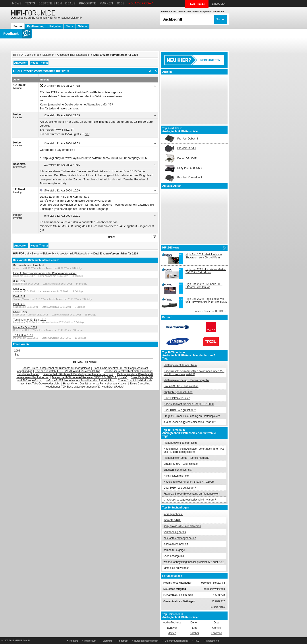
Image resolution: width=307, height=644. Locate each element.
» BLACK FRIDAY (141, 3)
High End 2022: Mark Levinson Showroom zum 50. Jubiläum (204, 256)
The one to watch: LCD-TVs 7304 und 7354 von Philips (68, 371)
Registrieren (212, 641)
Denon (194, 623)
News (17, 3)
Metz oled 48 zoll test (176, 568)
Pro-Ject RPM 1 (187, 148)
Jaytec (172, 633)
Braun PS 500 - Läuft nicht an (181, 386)
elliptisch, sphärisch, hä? (178, 392)
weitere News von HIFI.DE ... (211, 311)
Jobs (121, 3)
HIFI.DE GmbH (22, 641)
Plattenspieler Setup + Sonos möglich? (186, 380)
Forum (18, 26)
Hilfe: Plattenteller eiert (177, 398)
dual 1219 (19, 281)
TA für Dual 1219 (23, 335)
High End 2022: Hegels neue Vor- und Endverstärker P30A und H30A (206, 300)
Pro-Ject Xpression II (190, 178)
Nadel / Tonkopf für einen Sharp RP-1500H (189, 404)
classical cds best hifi (176, 544)
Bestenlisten (50, 3)
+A (155, 71)
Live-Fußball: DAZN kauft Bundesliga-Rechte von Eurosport (78, 374)
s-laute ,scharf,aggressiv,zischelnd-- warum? (190, 422)
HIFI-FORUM (21, 55)
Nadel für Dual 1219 (25, 327)
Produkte (88, 3)
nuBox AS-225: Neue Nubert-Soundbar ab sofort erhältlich (80, 380)
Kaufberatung (36, 26)
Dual (217, 623)
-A (150, 71)
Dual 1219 (19, 289)
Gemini (216, 628)
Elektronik (48, 55)
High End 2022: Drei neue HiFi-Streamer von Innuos (204, 286)
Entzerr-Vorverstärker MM (28, 266)
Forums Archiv (218, 607)
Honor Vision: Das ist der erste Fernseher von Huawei (95, 384)
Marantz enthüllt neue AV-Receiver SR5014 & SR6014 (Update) (90, 377)
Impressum (90, 641)
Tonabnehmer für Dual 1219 (30, 320)
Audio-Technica (172, 623)
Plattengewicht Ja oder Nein (180, 365)
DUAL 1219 (20, 312)
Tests (30, 3)
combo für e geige (174, 550)
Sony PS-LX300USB (189, 168)
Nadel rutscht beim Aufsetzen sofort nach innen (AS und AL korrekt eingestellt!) (194, 373)
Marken (106, 3)
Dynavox (172, 628)
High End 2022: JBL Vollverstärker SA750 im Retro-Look (206, 271)
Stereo (36, 55)
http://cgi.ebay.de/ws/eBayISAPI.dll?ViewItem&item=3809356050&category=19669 (96, 158)
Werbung (108, 641)
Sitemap (123, 641)
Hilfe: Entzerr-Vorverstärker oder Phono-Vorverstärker (45, 273)
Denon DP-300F (187, 159)
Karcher (194, 633)
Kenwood (216, 633)
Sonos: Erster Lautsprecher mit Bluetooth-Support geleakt (56, 368)
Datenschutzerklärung (177, 641)
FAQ (197, 641)
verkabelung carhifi (175, 532)
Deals (70, 3)
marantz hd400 (172, 520)
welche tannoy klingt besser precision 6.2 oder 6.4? (194, 562)
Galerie (82, 26)
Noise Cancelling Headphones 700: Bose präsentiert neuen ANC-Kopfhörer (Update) (98, 385)
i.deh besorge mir (174, 556)
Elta (194, 628)
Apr (17, 354)
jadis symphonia (173, 514)
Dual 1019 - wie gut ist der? (180, 410)
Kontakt (74, 641)
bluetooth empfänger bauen (180, 538)
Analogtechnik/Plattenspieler (74, 55)
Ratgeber (55, 26)
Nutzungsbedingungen (146, 641)
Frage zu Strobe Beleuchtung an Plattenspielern (192, 416)
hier (87, 134)
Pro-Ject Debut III (188, 139)
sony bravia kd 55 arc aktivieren (182, 526)
